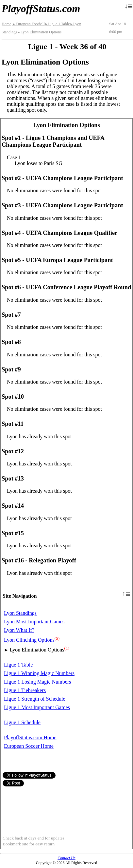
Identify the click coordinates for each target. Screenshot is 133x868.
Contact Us (66, 858)
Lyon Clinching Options (29, 640)
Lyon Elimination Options (39, 32)
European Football (28, 24)
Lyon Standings (20, 613)
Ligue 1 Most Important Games (37, 707)
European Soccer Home (29, 746)
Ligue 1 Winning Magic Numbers (39, 673)
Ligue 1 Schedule (22, 722)
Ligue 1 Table (57, 24)
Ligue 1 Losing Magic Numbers (37, 682)
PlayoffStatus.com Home (30, 737)
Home (6, 24)
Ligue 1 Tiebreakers (25, 690)
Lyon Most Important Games (34, 622)
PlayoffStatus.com (41, 9)
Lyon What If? (19, 630)
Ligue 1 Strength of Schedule (35, 699)
